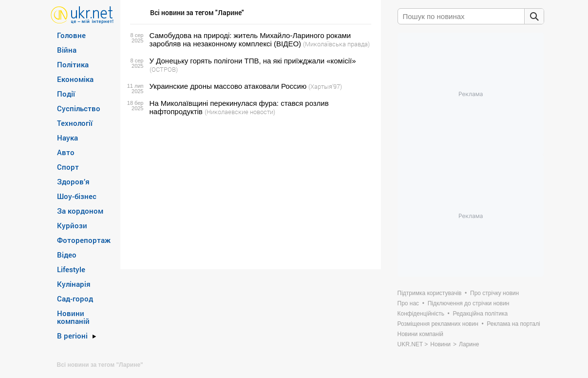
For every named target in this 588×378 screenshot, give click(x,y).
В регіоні (72, 336)
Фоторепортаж (84, 240)
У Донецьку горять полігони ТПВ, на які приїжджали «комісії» (253, 61)
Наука (67, 138)
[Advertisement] (249, 193)
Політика (73, 64)
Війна (67, 50)
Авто (66, 152)
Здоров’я (73, 181)
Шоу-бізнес (77, 196)
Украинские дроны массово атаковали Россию (228, 86)
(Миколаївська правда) (336, 44)
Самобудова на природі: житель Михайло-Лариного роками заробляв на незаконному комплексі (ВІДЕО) (250, 40)
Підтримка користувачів (430, 293)
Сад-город (75, 298)
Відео (67, 255)
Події (66, 94)
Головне (71, 35)
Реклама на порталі (513, 324)
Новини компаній (73, 317)
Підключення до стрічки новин (469, 303)
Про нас (408, 303)
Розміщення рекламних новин (438, 324)
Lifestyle (71, 269)
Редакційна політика (480, 314)
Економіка (75, 79)
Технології (75, 123)
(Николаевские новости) (240, 112)
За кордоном (80, 211)
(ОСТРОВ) (164, 69)
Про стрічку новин (494, 293)
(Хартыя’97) (325, 86)
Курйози (72, 225)
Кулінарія (74, 284)
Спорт (68, 167)
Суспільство (79, 108)
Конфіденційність (421, 314)
